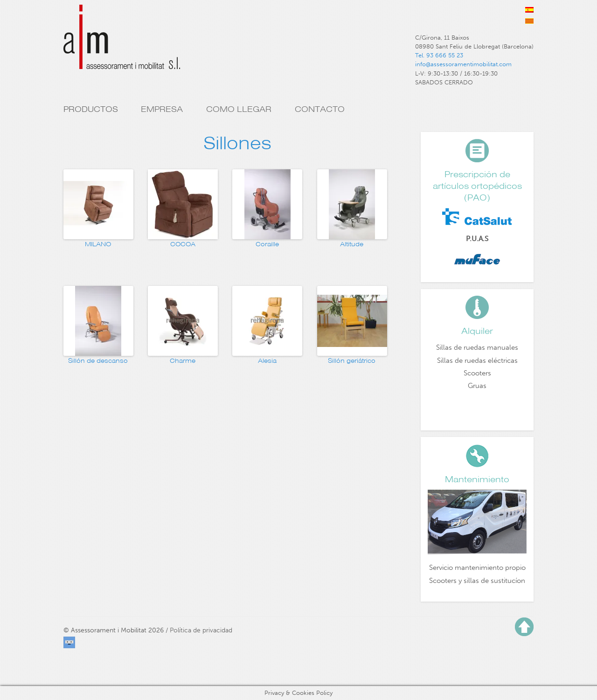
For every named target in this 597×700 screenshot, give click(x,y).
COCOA (183, 244)
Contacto (320, 109)
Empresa (162, 109)
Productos (91, 109)
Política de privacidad (201, 630)
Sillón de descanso (98, 361)
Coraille (267, 244)
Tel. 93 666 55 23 (439, 55)
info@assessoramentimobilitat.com (463, 64)
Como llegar (239, 109)
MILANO (98, 244)
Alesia (267, 361)
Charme (183, 361)
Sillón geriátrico (352, 361)
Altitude (352, 244)
